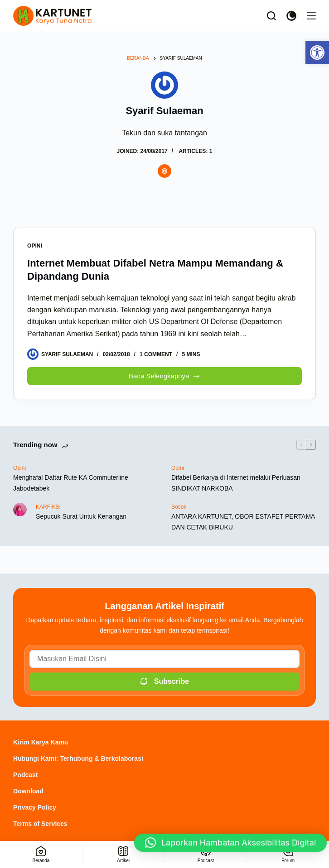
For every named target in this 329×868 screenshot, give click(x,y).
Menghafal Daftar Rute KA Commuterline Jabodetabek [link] (71, 483)
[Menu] (311, 16)
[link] (317, 52)
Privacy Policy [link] (35, 807)
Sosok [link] (179, 507)
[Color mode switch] (291, 16)
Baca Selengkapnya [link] (165, 374)
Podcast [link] (25, 775)
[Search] (271, 16)
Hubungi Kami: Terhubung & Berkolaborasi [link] (78, 758)
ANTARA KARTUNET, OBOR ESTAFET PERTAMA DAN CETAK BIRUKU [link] (243, 522)
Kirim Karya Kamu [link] (41, 742)
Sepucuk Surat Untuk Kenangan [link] (81, 516)
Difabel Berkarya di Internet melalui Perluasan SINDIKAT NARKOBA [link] (236, 483)
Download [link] (28, 791)
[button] (230, 842)
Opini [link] (35, 246)
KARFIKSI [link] (48, 507)
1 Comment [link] (156, 354)
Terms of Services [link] (40, 824)
